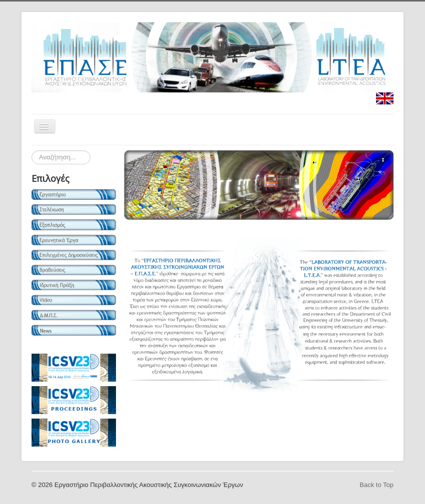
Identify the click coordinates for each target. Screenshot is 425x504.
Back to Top (376, 485)
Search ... (32, 151)
